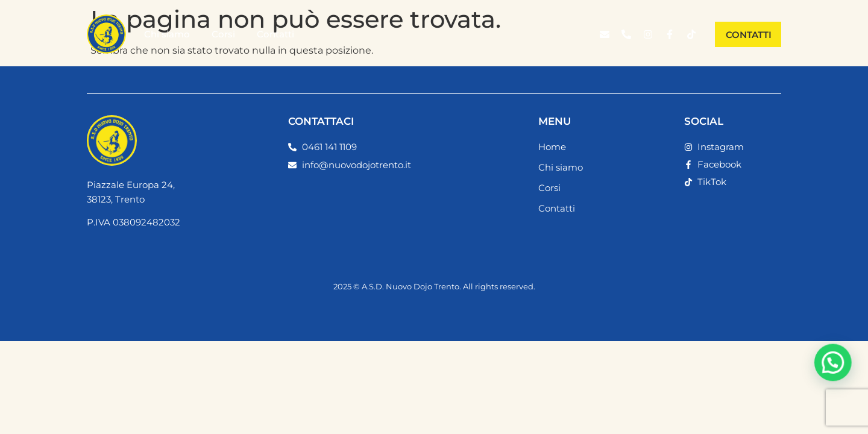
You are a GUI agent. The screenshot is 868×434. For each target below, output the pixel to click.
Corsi (223, 34)
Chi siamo (167, 34)
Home (552, 147)
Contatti (275, 34)
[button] (835, 367)
